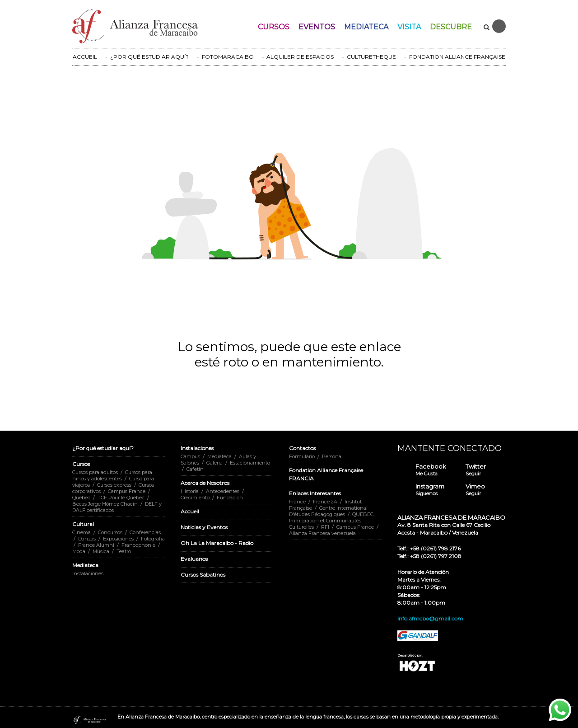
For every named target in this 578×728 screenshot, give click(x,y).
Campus (190, 456)
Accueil (190, 511)
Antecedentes (223, 491)
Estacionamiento (250, 463)
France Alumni (96, 545)
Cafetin (195, 469)
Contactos (302, 448)
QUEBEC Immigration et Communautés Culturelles (331, 521)
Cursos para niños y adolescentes (112, 475)
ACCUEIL (85, 57)
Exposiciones (118, 539)
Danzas (87, 539)
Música (101, 551)
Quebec (81, 498)
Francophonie (138, 545)
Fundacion (230, 498)
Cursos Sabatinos (203, 575)
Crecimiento (195, 498)
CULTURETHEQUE (371, 57)
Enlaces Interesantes (315, 493)
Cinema (82, 532)
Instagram (430, 490)
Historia (190, 491)
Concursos (110, 532)
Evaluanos (194, 559)
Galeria (214, 463)
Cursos (274, 27)
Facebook (431, 470)
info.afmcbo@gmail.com (430, 618)
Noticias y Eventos (204, 527)
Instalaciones (88, 573)
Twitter (476, 470)
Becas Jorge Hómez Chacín (105, 504)
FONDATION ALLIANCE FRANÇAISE (457, 57)
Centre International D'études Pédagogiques (328, 511)
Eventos (317, 27)
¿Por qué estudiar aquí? (103, 448)
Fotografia (153, 539)
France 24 (325, 502)
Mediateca (366, 27)
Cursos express (114, 485)
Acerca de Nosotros (205, 483)
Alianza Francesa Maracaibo (90, 720)
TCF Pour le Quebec (121, 498)
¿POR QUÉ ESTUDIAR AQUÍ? (149, 57)
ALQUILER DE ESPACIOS (300, 57)
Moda (79, 551)
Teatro (124, 551)
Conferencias (145, 532)
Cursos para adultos (95, 472)
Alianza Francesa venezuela (322, 533)
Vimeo (475, 490)
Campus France (127, 491)
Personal (332, 456)
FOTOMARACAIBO (228, 57)
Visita (409, 27)
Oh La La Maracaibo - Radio (217, 543)
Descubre (451, 27)
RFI (325, 527)
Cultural (83, 524)
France (297, 502)
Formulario (302, 456)
